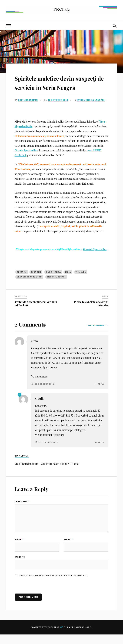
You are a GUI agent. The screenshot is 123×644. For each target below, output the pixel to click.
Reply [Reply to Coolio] (101, 451)
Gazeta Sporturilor (26, 160)
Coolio (40, 408)
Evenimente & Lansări (91, 109)
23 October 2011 (44, 393)
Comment (22, 511)
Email (68, 548)
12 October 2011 (58, 109)
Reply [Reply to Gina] (101, 393)
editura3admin (28, 109)
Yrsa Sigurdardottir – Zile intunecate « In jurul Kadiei (47, 473)
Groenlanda (53, 281)
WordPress (52, 637)
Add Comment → (98, 335)
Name (19, 548)
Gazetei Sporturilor (95, 258)
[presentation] (39, 597)
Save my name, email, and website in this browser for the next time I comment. (53, 585)
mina (68, 281)
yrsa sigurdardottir (30, 286)
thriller (81, 281)
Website (20, 566)
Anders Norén (84, 637)
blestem (22, 281)
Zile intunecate (56, 286)
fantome (36, 281)
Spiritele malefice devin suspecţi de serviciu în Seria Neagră (60, 87)
